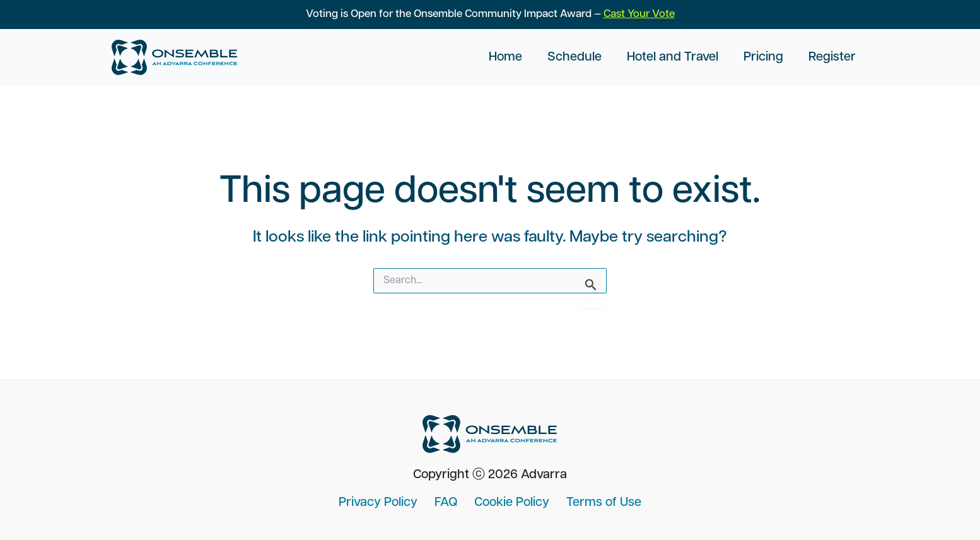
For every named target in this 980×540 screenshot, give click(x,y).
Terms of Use (598, 503)
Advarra (544, 475)
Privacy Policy (384, 503)
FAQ (448, 503)
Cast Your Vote (639, 14)
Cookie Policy (510, 503)
